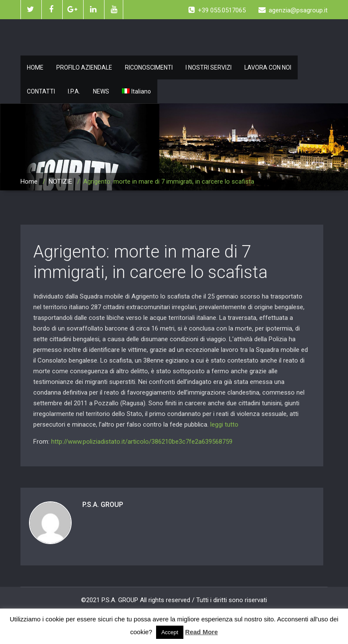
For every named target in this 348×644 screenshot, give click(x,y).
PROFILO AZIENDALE (84, 67)
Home (29, 181)
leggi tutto (224, 424)
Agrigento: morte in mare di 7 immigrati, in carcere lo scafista (151, 262)
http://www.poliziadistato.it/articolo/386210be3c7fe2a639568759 (142, 442)
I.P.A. (74, 91)
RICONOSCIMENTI (149, 67)
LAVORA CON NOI (268, 67)
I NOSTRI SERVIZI (209, 67)
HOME (35, 67)
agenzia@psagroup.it (293, 10)
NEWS (101, 91)
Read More (202, 632)
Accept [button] (170, 632)
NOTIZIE (60, 181)
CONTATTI (41, 91)
